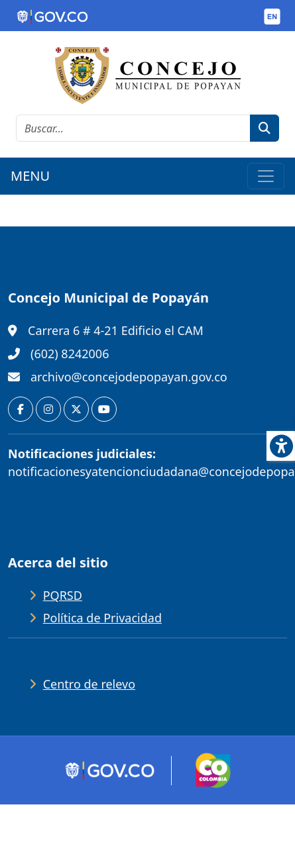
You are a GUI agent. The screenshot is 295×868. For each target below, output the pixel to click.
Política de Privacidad (102, 618)
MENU (30, 176)
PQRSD (63, 595)
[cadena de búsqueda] (133, 128)
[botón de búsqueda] (265, 128)
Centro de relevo (89, 684)
